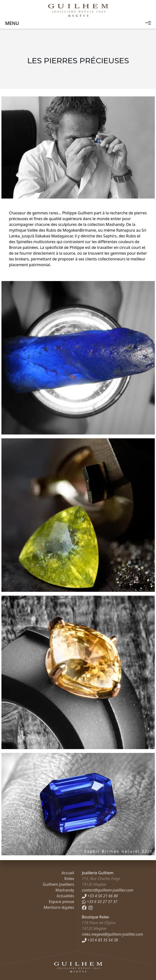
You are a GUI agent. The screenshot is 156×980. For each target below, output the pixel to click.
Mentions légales (59, 907)
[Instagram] (90, 907)
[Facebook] (84, 907)
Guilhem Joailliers (59, 884)
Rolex (69, 879)
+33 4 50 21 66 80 (100, 896)
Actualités (65, 896)
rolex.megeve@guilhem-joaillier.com (113, 934)
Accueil (68, 873)
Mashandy (65, 890)
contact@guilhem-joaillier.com (108, 890)
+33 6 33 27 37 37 (100, 902)
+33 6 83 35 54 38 (100, 940)
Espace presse (62, 902)
